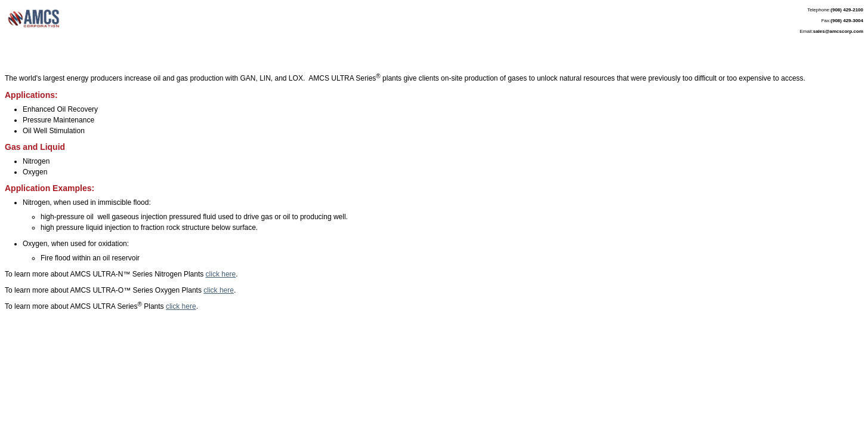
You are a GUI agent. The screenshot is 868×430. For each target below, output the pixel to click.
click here (221, 274)
